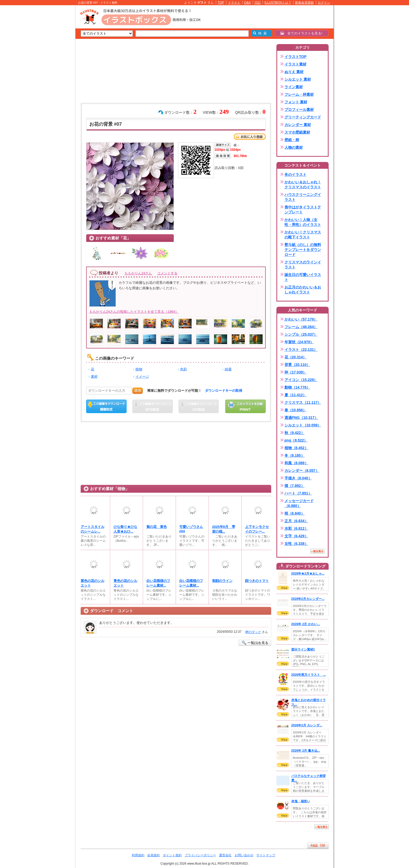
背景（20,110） (297, 365)
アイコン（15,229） (301, 380)
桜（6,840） (295, 513)
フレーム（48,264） (301, 327)
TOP (221, 3)
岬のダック (253, 632)
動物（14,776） (297, 387)
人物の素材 (294, 147)
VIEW (283, 588)
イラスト (234, 3)
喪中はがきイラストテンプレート (303, 210)
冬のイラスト (295, 174)
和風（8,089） (296, 463)
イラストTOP (296, 57)
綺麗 (228, 369)
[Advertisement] (51, 86)
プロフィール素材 (299, 110)
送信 (138, 391)
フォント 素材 (296, 102)
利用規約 (138, 855)
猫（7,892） (295, 486)
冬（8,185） (295, 455)
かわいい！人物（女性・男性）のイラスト (303, 222)
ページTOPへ (318, 845)
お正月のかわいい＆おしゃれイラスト (303, 290)
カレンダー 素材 (298, 125)
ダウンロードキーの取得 (224, 391)
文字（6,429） (296, 536)
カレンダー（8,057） (302, 471)
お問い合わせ (244, 855)
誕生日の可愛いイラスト (303, 277)
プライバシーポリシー (200, 855)
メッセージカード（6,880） (299, 503)
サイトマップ (266, 855)
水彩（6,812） (296, 528)
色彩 (183, 369)
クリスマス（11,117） (303, 402)
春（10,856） (296, 410)
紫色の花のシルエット (93, 583)
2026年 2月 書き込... (306, 751)
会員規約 (153, 855)
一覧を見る (317, 551)
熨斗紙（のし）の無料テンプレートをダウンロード (303, 250)
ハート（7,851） (298, 493)
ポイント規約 (172, 855)
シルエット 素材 (298, 79)
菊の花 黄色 (157, 527)
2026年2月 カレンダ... (307, 725)
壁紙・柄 (292, 140)
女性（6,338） (296, 544)
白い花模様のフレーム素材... (158, 583)
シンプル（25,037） (301, 334)
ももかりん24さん (138, 273)
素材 (94, 376)
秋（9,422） (295, 433)
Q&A (247, 3)
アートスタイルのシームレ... (93, 529)
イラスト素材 (295, 64)
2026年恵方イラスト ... (309, 675)
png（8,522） (296, 440)
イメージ (142, 376)
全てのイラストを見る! (301, 33)
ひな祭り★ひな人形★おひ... (125, 529)
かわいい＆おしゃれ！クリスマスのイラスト (303, 185)
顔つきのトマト (257, 581)
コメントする (167, 273)
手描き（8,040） (298, 478)
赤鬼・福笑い (301, 801)
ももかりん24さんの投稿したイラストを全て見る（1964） (134, 312)
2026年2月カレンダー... (308, 599)
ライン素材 (294, 87)
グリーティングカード (303, 117)
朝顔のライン (222, 581)
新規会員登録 (304, 3)
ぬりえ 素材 (294, 72)
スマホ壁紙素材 (297, 132)
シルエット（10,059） (303, 425)
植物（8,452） (296, 448)
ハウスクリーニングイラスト (303, 197)
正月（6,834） (296, 521)
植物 (139, 369)
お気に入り (250, 137)
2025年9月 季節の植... (224, 529)
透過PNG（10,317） (301, 418)
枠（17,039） (296, 372)
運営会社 (225, 855)
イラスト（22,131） (301, 349)
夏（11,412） (296, 395)
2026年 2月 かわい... (306, 624)
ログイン (324, 3)
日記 (258, 3)
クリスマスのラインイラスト (303, 265)
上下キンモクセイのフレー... (257, 529)
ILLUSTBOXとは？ (278, 3)
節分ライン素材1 (303, 649)
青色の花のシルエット (125, 583)
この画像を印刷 (245, 406)
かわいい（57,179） (301, 319)
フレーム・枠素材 (299, 94)
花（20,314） (296, 357)
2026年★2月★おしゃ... (308, 574)
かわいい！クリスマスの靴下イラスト (303, 235)
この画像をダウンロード (106, 406)
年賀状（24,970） (299, 342)
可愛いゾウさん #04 (191, 529)
